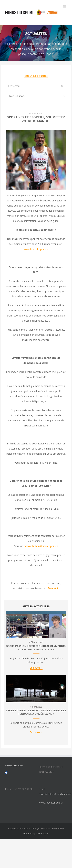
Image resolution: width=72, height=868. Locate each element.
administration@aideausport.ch (41, 546)
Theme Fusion (42, 834)
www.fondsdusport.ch (36, 249)
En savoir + (36, 668)
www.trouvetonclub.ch (51, 803)
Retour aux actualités (36, 76)
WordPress (28, 834)
